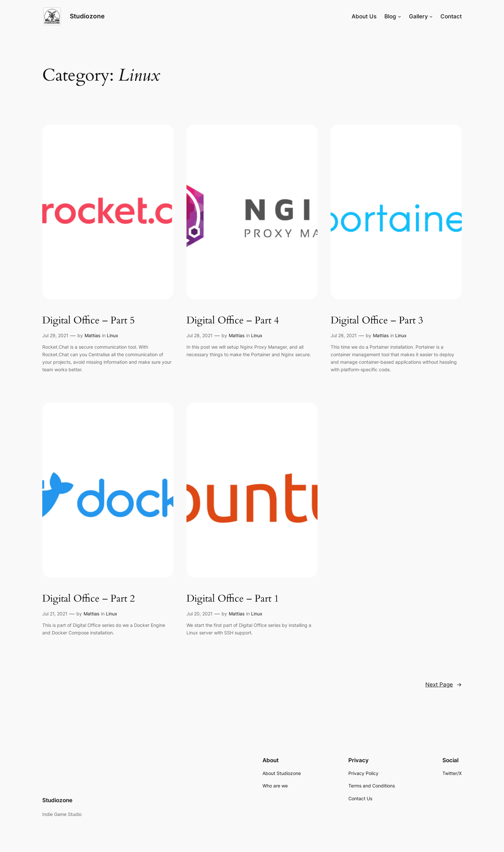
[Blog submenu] (399, 16)
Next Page (444, 685)
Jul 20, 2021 (200, 614)
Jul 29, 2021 (55, 335)
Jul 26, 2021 (344, 335)
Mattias (92, 335)
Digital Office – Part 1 (233, 599)
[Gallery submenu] (431, 16)
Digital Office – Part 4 (233, 321)
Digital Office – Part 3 (377, 321)
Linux (113, 335)
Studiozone (87, 16)
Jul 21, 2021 (55, 614)
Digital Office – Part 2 (88, 599)
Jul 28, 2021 (200, 335)
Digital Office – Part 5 (88, 321)
